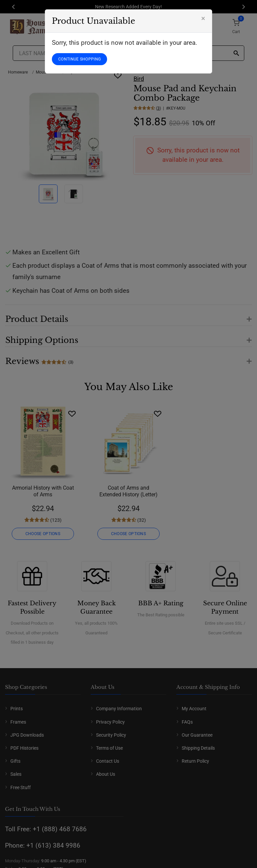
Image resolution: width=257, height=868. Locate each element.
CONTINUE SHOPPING (79, 59)
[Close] (203, 18)
